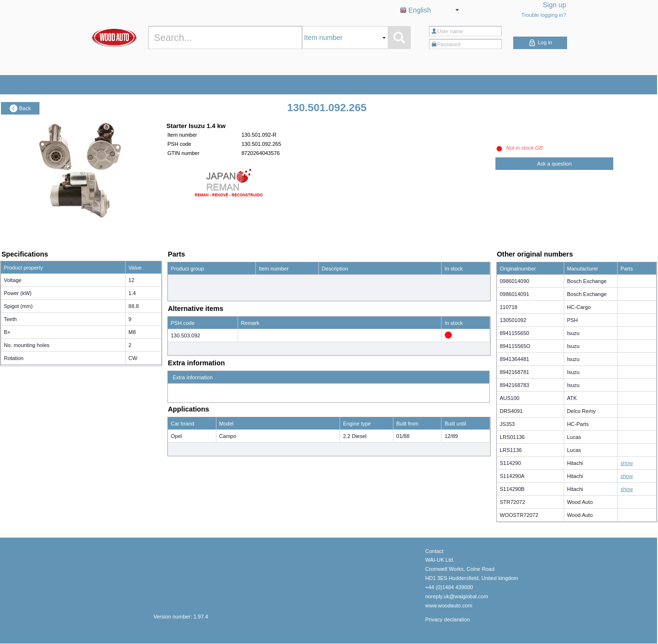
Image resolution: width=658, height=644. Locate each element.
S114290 (510, 463)
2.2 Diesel (355, 436)
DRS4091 (511, 411)
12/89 (451, 436)
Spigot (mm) (18, 306)
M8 (132, 332)
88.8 (133, 306)
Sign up (555, 5)
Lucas (574, 437)
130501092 (513, 320)
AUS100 (510, 398)
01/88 (403, 436)
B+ (7, 332)
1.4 (132, 293)
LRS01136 (512, 437)
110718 (509, 307)
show (627, 463)
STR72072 (512, 502)
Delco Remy (582, 411)
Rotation (14, 358)
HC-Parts (578, 424)
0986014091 (514, 294)
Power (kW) (18, 293)
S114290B (512, 489)
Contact (434, 551)
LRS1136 (511, 450)
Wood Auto (580, 502)
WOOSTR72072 (519, 515)
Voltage (13, 280)
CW (133, 358)
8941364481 (514, 359)
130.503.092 (185, 335)
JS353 (507, 424)
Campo (228, 436)
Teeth (10, 319)
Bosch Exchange (587, 281)
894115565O (515, 346)
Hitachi (575, 463)
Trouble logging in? (544, 15)
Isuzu (573, 333)
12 (131, 280)
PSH (573, 320)
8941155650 (514, 333)
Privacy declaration (448, 619)
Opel (176, 436)
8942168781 (514, 372)
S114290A (512, 476)
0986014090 (514, 281)
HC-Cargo (579, 307)
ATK (572, 398)
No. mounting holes (27, 345)
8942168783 (514, 385)
